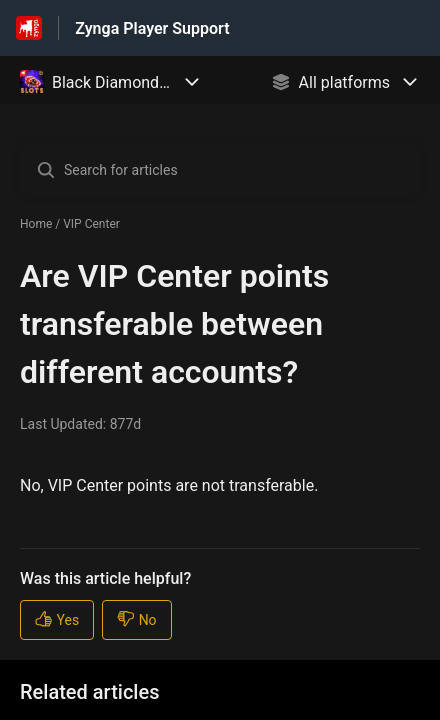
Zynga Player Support (152, 28)
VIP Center (91, 224)
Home (36, 224)
